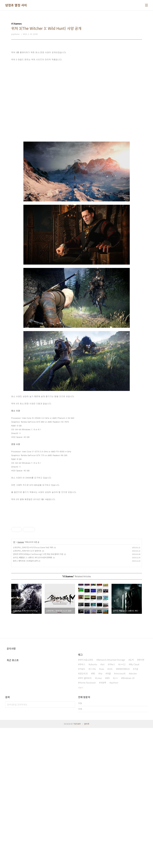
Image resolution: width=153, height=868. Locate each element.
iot (103, 804)
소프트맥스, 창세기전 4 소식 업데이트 (27, 648)
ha (101, 814)
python (114, 823)
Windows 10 (128, 818)
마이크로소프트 (86, 800)
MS (94, 814)
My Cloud (135, 804)
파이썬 (141, 800)
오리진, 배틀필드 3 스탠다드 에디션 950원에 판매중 (33, 655)
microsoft (120, 814)
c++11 (123, 804)
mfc (111, 809)
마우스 (82, 804)
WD (108, 818)
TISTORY (77, 864)
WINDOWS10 (123, 809)
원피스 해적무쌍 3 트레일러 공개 (25, 658)
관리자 (87, 864)
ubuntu (93, 804)
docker (134, 814)
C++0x (93, 809)
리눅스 (112, 804)
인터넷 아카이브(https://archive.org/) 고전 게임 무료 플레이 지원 (38, 651)
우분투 (103, 823)
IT (14, 639)
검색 (72, 845)
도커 (132, 800)
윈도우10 (83, 814)
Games (21, 639)
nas (102, 809)
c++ (116, 818)
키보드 (82, 809)
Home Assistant (88, 823)
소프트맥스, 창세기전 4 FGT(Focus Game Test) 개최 (33, 645)
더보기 (81, 828)
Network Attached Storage (111, 800)
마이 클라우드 (86, 818)
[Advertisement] (77, 540)
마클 (109, 814)
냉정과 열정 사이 (16, 5)
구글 (136, 809)
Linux (99, 818)
